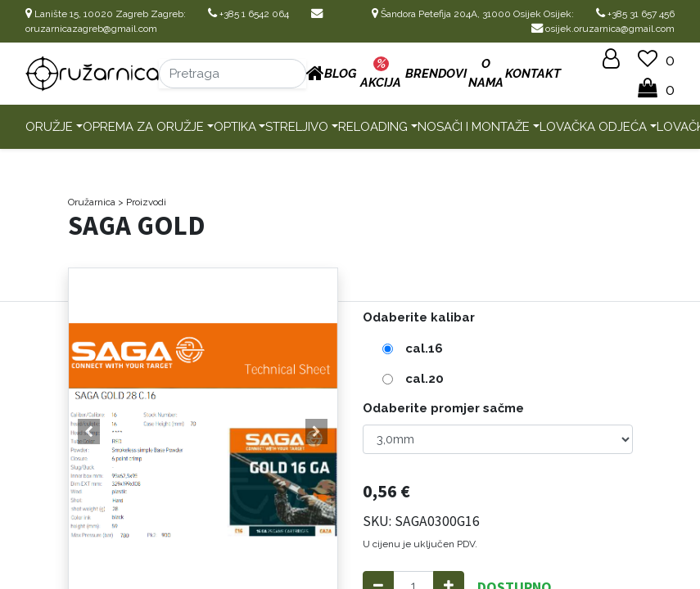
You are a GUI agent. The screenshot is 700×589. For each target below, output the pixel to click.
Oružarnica (92, 202)
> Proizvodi (142, 202)
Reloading (373, 127)
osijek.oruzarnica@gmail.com (603, 29)
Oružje (49, 127)
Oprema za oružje (143, 127)
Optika (235, 127)
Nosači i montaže (474, 127)
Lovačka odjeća (593, 127)
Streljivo (297, 127)
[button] (89, 432)
